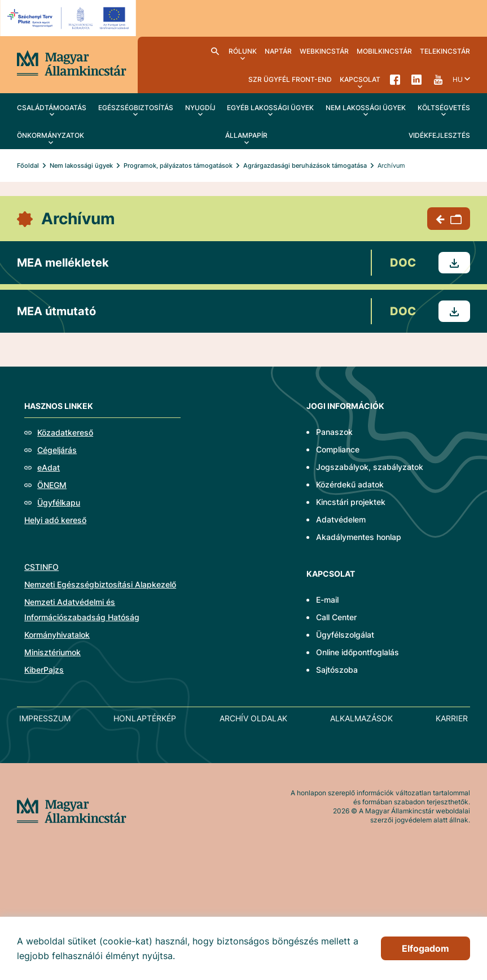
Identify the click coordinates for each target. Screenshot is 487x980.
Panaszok (334, 432)
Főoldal (28, 165)
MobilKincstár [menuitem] (384, 51)
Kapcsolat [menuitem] (360, 79)
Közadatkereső (65, 432)
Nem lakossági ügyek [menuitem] (366, 108)
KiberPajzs (44, 670)
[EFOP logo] (70, 18)
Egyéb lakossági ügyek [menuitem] (270, 108)
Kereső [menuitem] (215, 51)
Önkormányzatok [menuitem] (51, 135)
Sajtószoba (337, 670)
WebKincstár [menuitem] (324, 51)
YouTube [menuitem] (438, 79)
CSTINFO (41, 567)
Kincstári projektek (351, 502)
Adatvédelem (341, 519)
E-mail (327, 600)
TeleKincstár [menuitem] (445, 51)
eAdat (49, 467)
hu (458, 79)
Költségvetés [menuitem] (444, 108)
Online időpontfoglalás (357, 652)
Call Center (336, 617)
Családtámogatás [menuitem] (52, 108)
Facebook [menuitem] (395, 79)
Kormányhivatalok (57, 635)
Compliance (338, 449)
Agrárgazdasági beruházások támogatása (305, 165)
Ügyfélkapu (59, 502)
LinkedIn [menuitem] (416, 79)
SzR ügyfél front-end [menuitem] (290, 79)
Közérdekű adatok (350, 484)
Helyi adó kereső (55, 520)
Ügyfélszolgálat (345, 635)
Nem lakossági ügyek (81, 165)
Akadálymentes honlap (359, 537)
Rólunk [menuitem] (243, 51)
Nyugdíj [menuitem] (200, 108)
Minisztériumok (52, 652)
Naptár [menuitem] (278, 51)
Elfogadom (425, 948)
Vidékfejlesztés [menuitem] (439, 135)
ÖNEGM (52, 485)
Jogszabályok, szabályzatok (370, 467)
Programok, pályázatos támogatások (178, 165)
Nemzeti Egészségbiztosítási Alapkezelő (100, 584)
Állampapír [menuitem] (246, 135)
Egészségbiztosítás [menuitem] (136, 108)
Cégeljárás (57, 450)
